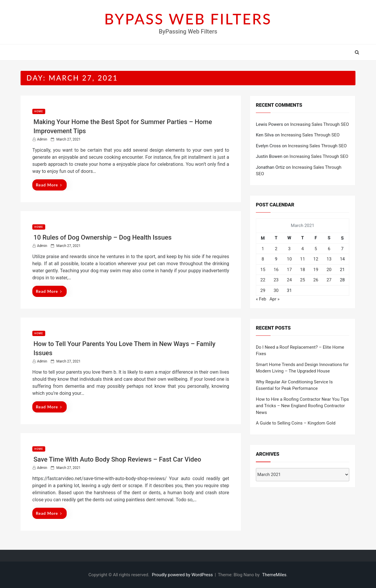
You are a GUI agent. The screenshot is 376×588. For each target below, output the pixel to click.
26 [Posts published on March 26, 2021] (316, 280)
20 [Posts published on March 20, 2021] (329, 270)
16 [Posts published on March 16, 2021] (276, 270)
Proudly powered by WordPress (183, 575)
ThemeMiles (274, 575)
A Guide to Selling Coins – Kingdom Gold (296, 423)
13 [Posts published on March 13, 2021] (329, 259)
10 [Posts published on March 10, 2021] (289, 259)
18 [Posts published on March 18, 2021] (303, 270)
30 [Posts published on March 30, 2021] (276, 290)
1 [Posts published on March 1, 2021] (263, 249)
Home (39, 111)
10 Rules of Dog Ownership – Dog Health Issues (103, 237)
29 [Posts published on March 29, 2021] (263, 290)
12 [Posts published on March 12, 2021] (316, 259)
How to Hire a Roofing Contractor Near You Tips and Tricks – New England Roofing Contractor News (302, 406)
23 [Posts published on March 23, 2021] (276, 280)
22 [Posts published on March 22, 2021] (263, 280)
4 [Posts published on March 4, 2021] (303, 249)
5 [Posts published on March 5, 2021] (316, 249)
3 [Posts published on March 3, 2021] (289, 249)
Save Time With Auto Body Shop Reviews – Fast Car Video (117, 459)
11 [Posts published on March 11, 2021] (303, 259)
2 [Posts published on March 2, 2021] (276, 249)
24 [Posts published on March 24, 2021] (289, 280)
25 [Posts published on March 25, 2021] (303, 280)
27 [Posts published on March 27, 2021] (329, 280)
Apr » (274, 299)
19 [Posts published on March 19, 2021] (316, 270)
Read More (49, 185)
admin (42, 139)
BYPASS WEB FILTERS (188, 19)
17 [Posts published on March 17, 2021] (289, 270)
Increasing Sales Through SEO (320, 124)
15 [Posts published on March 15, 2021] (263, 270)
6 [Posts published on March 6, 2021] (329, 249)
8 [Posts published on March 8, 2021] (263, 259)
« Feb (261, 299)
